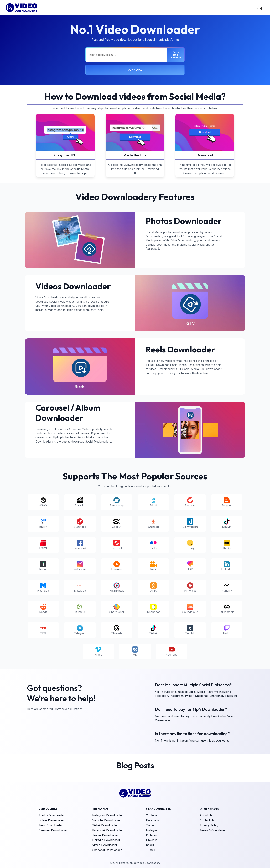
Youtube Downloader (106, 820)
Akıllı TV (80, 502)
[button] (261, 8)
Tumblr (190, 630)
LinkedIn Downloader (106, 840)
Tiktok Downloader (105, 825)
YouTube (172, 651)
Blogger (227, 502)
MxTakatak (117, 587)
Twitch (227, 630)
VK (135, 651)
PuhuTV (227, 587)
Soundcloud (190, 609)
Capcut (117, 523)
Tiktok (153, 630)
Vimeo (98, 651)
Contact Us (207, 820)
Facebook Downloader (107, 830)
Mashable (43, 587)
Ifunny (190, 545)
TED (43, 630)
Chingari (153, 523)
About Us (206, 815)
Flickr (153, 545)
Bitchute (190, 502)
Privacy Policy (209, 825)
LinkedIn (227, 566)
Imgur (43, 566)
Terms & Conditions (212, 830)
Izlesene (117, 566)
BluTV (43, 523)
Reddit (43, 609)
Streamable (227, 609)
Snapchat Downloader (107, 850)
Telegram (80, 630)
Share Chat (117, 609)
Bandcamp (117, 502)
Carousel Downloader (53, 830)
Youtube (152, 815)
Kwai (153, 566)
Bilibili (153, 502)
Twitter (150, 825)
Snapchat (153, 609)
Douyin (227, 523)
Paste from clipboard (176, 55)
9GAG (43, 502)
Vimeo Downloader (105, 845)
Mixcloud (80, 587)
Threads (117, 630)
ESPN (43, 545)
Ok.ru (153, 587)
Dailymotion (190, 523)
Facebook (80, 545)
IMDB (227, 545)
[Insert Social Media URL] (126, 55)
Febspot (117, 545)
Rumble (80, 609)
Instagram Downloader (107, 815)
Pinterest (190, 587)
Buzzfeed (80, 523)
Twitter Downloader (105, 835)
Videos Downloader (51, 820)
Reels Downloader (51, 825)
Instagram (80, 566)
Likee (190, 566)
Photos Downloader (52, 815)
